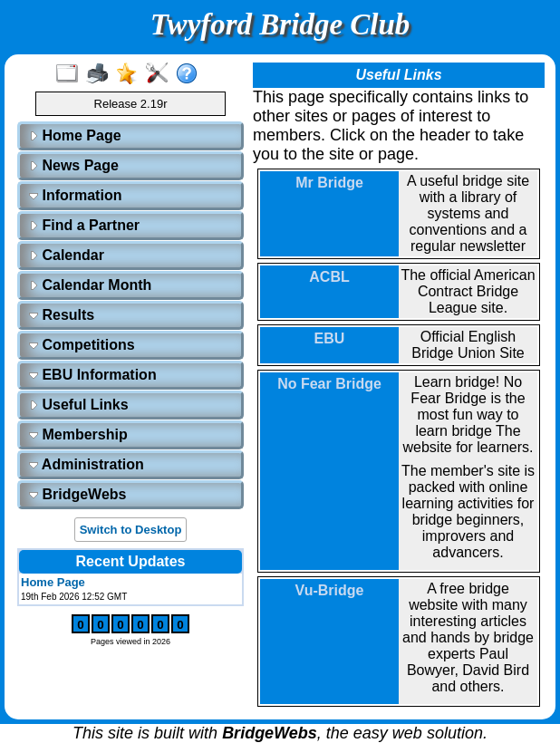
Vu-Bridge (330, 590)
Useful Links (79, 405)
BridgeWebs (78, 494)
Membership (78, 434)
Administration (87, 464)
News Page (74, 165)
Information (75, 195)
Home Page (75, 135)
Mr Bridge (329, 183)
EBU (330, 338)
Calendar (67, 255)
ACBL (329, 277)
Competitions (82, 345)
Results (62, 315)
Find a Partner (84, 225)
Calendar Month (90, 285)
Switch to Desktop (131, 530)
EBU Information (93, 375)
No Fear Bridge (329, 384)
